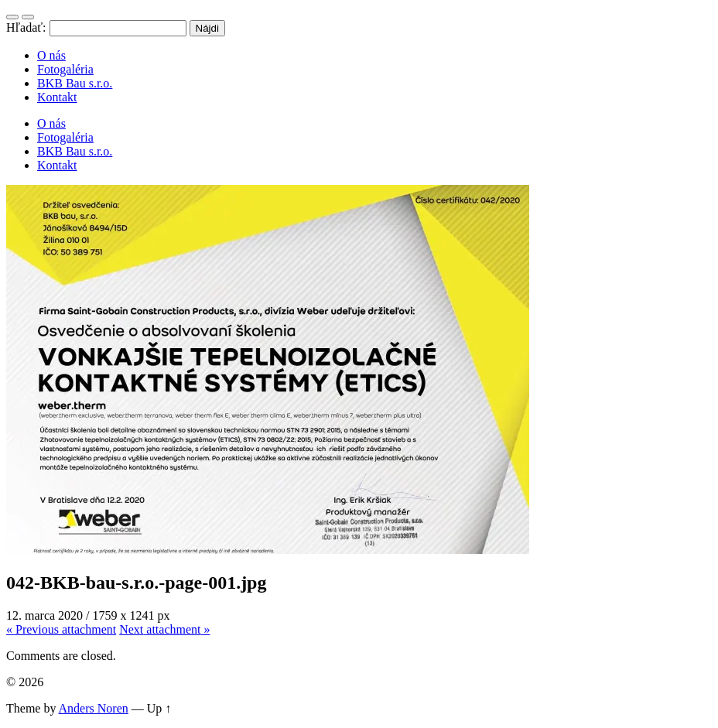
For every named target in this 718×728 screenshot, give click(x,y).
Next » (164, 629)
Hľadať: (26, 27)
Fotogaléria (65, 69)
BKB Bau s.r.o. (75, 83)
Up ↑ (159, 708)
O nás (51, 55)
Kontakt (57, 97)
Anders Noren (94, 708)
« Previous (61, 629)
